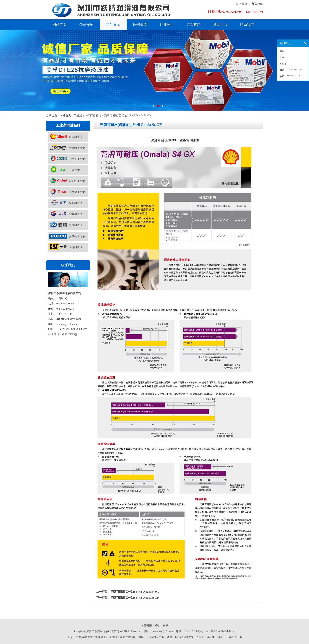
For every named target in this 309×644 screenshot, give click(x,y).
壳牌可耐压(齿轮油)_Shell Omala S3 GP (135, 598)
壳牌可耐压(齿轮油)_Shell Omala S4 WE (135, 592)
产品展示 (113, 25)
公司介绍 (86, 25)
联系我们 (247, 25)
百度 (166, 625)
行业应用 (167, 25)
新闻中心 (220, 25)
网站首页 (60, 25)
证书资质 (140, 25)
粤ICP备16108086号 (223, 631)
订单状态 (194, 25)
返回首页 (242, 4)
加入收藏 (257, 4)
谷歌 (157, 625)
